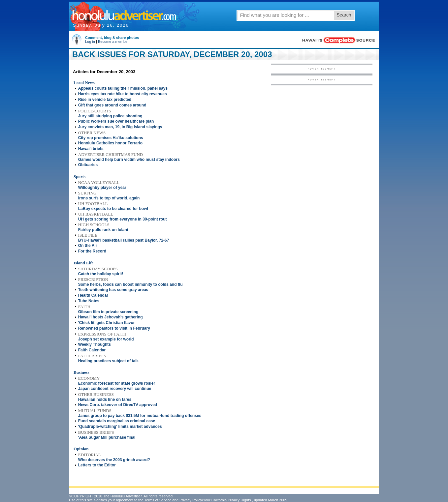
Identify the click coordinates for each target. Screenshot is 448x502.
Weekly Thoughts (95, 344)
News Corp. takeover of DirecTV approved (118, 405)
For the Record (92, 251)
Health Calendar (93, 295)
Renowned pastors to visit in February (114, 328)
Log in (90, 42)
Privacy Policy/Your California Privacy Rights (215, 500)
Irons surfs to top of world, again (109, 198)
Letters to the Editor (97, 465)
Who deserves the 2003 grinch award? (114, 460)
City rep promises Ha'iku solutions (111, 138)
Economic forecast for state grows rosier (117, 383)
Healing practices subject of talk (108, 361)
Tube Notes (89, 301)
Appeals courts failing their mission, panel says (123, 88)
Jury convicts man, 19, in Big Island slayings (120, 127)
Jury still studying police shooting (110, 116)
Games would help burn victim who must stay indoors (129, 160)
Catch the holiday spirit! (101, 274)
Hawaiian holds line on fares (105, 399)
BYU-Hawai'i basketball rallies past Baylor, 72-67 (124, 240)
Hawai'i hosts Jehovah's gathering (111, 317)
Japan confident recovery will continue (115, 389)
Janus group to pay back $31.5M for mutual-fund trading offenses (140, 416)
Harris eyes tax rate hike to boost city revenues (123, 94)
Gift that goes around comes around (112, 105)
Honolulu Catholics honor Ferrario (110, 143)
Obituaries (88, 165)
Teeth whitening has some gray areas (113, 290)
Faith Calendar (92, 350)
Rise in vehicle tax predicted (105, 100)
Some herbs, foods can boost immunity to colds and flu (130, 284)
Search (344, 15)
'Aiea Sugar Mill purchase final (107, 437)
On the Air (88, 246)
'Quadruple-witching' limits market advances (120, 427)
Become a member (113, 42)
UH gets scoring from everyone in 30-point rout (123, 219)
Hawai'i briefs (91, 149)
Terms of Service (158, 500)
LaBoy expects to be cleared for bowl (113, 209)
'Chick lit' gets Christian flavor (107, 323)
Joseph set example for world (106, 339)
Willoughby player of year (102, 188)
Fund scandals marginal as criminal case (117, 421)
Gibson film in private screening (108, 312)
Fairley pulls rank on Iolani (103, 230)
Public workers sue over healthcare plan (116, 121)
